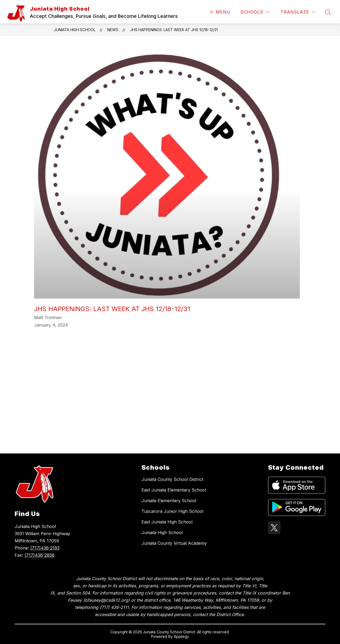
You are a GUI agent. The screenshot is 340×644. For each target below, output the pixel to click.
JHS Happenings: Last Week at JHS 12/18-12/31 (174, 30)
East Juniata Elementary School (174, 490)
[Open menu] (219, 12)
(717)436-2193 (45, 548)
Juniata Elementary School (169, 501)
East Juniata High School (167, 522)
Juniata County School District (172, 479)
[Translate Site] (298, 12)
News (113, 30)
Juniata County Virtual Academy (174, 543)
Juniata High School (75, 30)
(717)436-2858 (39, 555)
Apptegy (181, 636)
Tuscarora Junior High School (172, 511)
